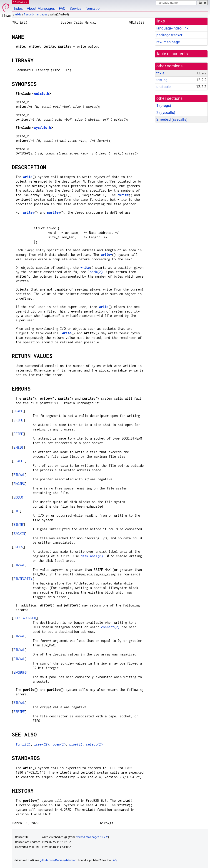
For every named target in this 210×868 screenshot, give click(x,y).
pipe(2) (76, 744)
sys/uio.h (42, 128)
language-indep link (172, 28)
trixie (18, 15)
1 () (164, 106)
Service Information (86, 9)
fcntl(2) (23, 744)
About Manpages (41, 9)
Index (18, 9)
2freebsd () (172, 119)
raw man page (168, 42)
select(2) (94, 744)
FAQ (62, 9)
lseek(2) (95, 272)
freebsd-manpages (36, 15)
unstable (163, 87)
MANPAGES (20, 2)
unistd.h (41, 94)
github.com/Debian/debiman (58, 860)
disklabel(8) (92, 556)
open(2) (59, 744)
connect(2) (110, 627)
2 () (166, 113)
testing (162, 80)
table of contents (172, 54)
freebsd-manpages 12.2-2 (92, 837)
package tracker (169, 35)
